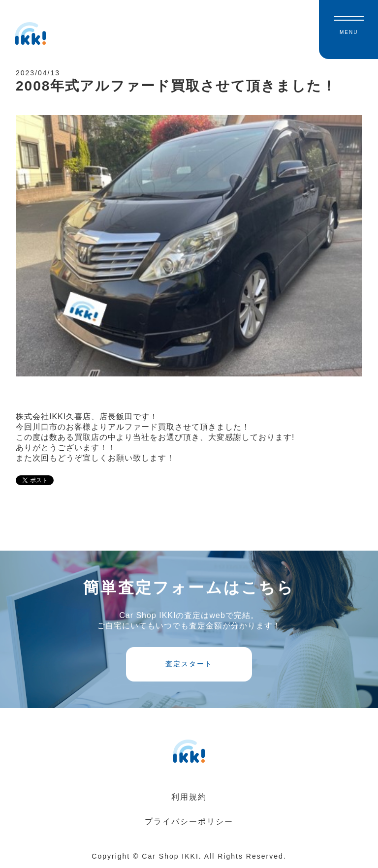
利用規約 (189, 797)
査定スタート (189, 664)
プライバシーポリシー (189, 821)
